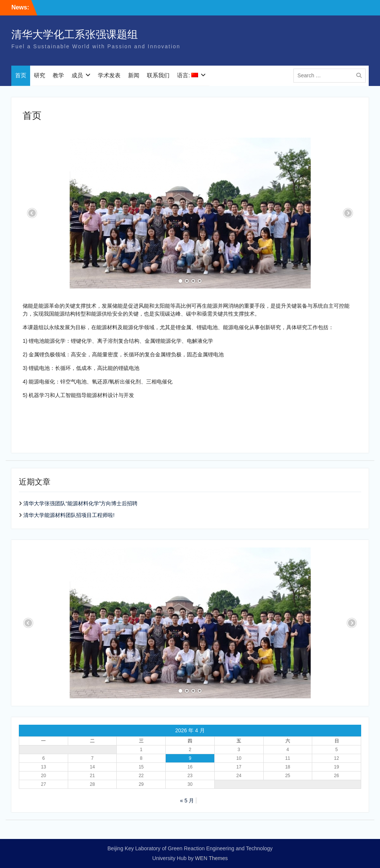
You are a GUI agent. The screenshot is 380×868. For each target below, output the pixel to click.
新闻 (134, 75)
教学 (58, 75)
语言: (188, 75)
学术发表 (109, 75)
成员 (77, 75)
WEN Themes (211, 858)
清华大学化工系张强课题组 (75, 35)
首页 (21, 75)
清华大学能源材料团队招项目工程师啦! (69, 515)
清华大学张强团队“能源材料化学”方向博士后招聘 (80, 503)
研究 (40, 75)
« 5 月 (187, 801)
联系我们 (158, 75)
